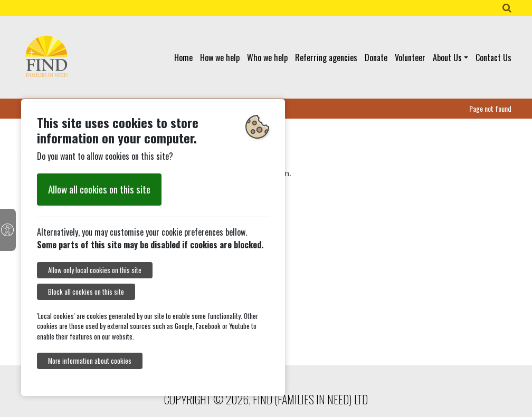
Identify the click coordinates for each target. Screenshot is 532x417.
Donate (376, 57)
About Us (447, 57)
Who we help (267, 57)
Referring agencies (326, 57)
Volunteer (410, 57)
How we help (220, 57)
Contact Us (493, 57)
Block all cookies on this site (86, 292)
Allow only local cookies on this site (95, 270)
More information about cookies (90, 361)
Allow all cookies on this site (99, 189)
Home (183, 57)
